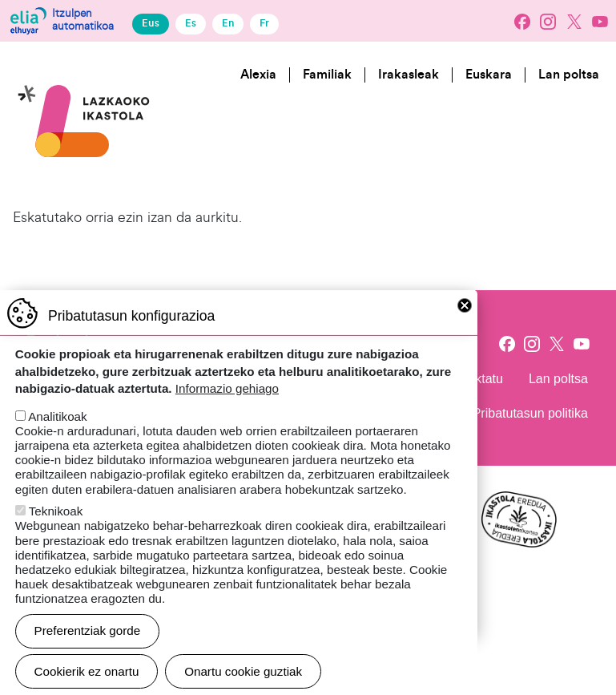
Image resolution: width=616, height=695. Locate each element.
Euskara (489, 75)
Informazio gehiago (227, 406)
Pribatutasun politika (530, 413)
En (228, 23)
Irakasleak (409, 75)
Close (465, 323)
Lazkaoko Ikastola (84, 67)
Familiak (327, 75)
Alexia (258, 75)
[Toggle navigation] (589, 137)
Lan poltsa (569, 75)
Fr (264, 23)
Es (191, 23)
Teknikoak (56, 529)
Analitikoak (57, 434)
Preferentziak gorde (88, 648)
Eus (151, 23)
